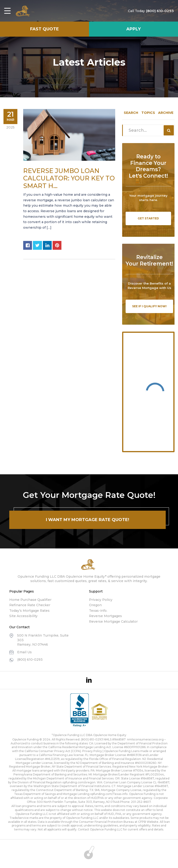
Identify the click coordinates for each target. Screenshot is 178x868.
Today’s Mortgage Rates (29, 611)
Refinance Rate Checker (30, 605)
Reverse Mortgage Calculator (113, 621)
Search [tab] (131, 113)
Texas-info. (98, 611)
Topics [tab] (148, 113)
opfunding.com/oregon (79, 782)
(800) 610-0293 (156, 11)
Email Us (24, 652)
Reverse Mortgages (105, 616)
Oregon (95, 605)
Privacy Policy (101, 600)
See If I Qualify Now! (149, 306)
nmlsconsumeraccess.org (145, 739)
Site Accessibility (23, 616)
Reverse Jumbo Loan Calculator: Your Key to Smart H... (69, 178)
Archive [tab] (166, 113)
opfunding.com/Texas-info (109, 794)
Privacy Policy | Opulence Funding (106, 751)
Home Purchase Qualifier (30, 600)
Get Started (148, 218)
